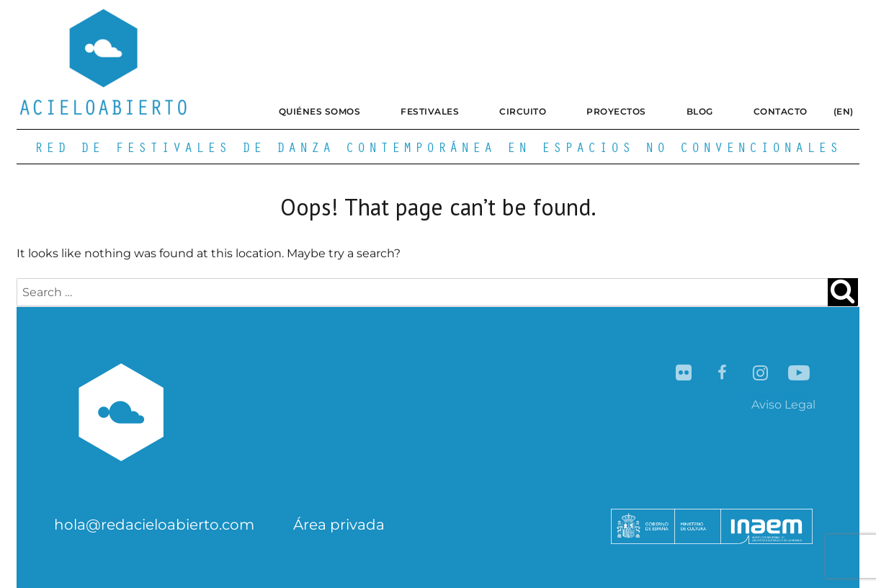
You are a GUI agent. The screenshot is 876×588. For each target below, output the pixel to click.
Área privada (339, 525)
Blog (700, 111)
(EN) (844, 111)
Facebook (723, 374)
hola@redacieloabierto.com (154, 525)
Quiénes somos (320, 111)
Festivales (430, 111)
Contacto (781, 111)
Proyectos (616, 111)
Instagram (761, 374)
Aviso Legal (783, 405)
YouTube (799, 374)
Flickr (685, 374)
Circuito (523, 111)
